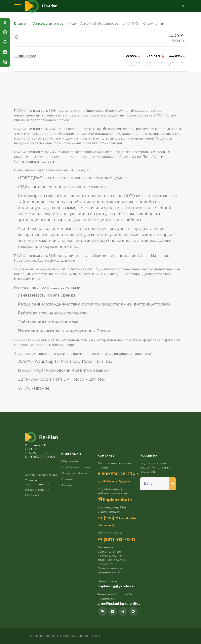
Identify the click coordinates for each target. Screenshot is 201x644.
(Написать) (106, 525)
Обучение (70, 461)
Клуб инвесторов (76, 467)
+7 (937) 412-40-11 (116, 539)
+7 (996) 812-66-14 (117, 518)
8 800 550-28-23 (115, 474)
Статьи (67, 479)
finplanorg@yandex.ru (117, 586)
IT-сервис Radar (74, 473)
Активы (67, 485)
